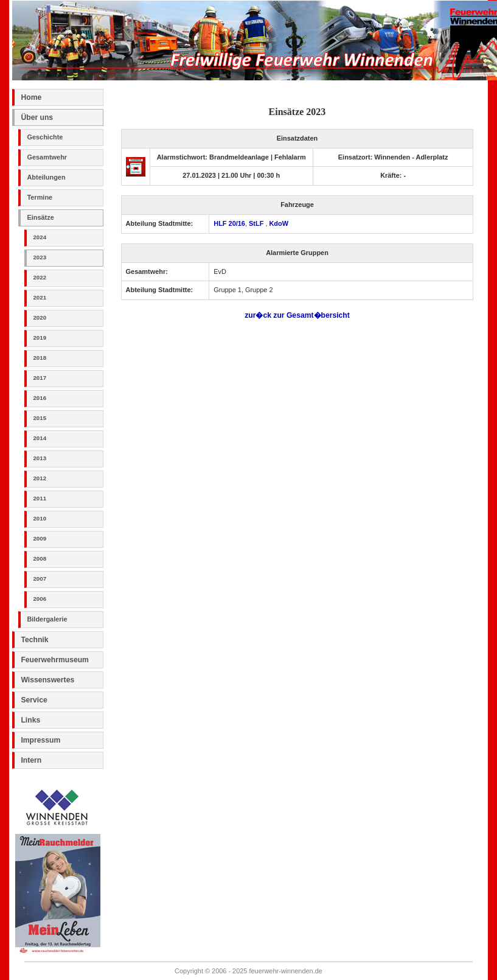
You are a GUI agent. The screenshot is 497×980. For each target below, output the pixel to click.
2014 (40, 438)
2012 (40, 478)
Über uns (37, 117)
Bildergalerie (47, 619)
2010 (40, 518)
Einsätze (40, 217)
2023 (40, 257)
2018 (40, 358)
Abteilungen (46, 177)
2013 (40, 458)
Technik (34, 640)
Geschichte (45, 137)
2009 (40, 538)
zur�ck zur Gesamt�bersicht (297, 315)
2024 (40, 237)
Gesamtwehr (47, 157)
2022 (40, 277)
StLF (257, 223)
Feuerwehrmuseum (54, 660)
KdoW (279, 223)
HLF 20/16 (229, 223)
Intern (31, 760)
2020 (40, 317)
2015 (40, 418)
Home (31, 97)
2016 (40, 398)
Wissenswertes (47, 680)
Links (30, 720)
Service (34, 700)
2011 (40, 498)
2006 (40, 599)
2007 (40, 579)
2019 (40, 338)
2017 (40, 378)
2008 (40, 558)
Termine (40, 197)
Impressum (40, 740)
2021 (40, 297)
